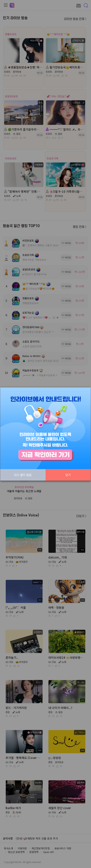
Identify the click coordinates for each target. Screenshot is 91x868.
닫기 (68, 475)
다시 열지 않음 (23, 475)
